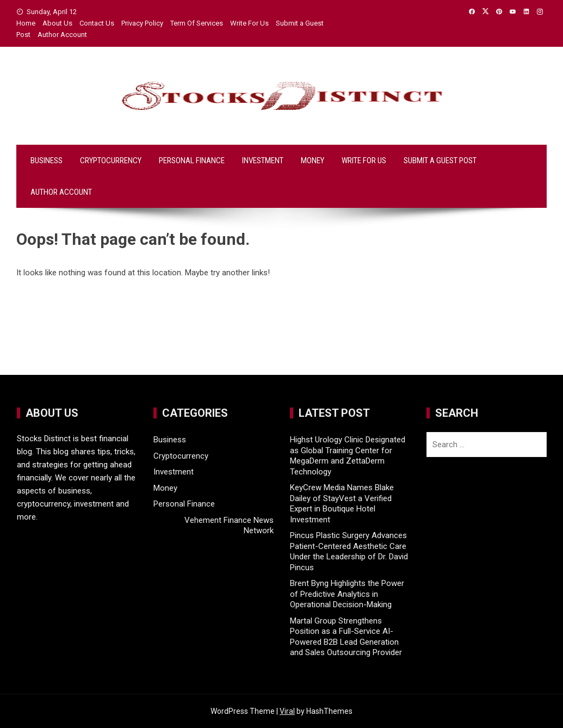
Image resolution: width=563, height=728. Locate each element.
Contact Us (97, 23)
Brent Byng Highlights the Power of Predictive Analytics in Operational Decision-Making (347, 594)
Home (26, 23)
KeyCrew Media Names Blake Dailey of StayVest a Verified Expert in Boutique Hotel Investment (342, 504)
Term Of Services (197, 23)
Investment (263, 161)
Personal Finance (192, 161)
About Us (57, 23)
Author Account (62, 35)
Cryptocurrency (111, 161)
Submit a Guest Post (440, 161)
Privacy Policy (142, 23)
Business (47, 161)
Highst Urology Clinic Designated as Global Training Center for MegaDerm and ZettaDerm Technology (348, 456)
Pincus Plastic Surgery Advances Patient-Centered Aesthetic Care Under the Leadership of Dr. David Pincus (349, 551)
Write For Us (249, 23)
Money (313, 161)
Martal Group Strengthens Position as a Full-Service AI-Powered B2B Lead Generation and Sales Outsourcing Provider (346, 637)
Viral (287, 711)
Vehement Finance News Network (229, 526)
